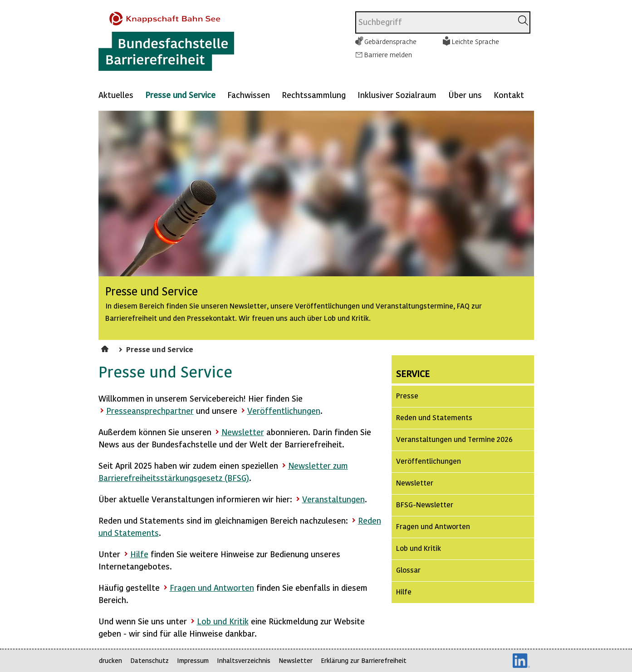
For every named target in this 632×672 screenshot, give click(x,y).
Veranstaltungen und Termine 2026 (454, 439)
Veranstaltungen (333, 499)
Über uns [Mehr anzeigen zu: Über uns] (465, 95)
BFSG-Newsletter (425, 504)
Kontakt (509, 95)
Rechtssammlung (314, 95)
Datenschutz (149, 660)
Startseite (106, 348)
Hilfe (139, 554)
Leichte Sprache (475, 41)
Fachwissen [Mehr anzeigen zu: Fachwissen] (249, 95)
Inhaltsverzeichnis (244, 660)
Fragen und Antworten (212, 587)
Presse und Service (180, 95)
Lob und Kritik (223, 621)
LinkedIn (521, 661)
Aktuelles (116, 95)
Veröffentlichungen (284, 410)
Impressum (193, 660)
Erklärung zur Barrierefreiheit (364, 660)
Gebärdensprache (390, 41)
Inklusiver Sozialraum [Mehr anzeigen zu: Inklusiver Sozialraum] (397, 95)
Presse (407, 395)
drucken (110, 660)
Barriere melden (388, 54)
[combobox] (434, 22)
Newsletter (243, 432)
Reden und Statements (434, 417)
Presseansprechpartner (150, 410)
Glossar (408, 570)
